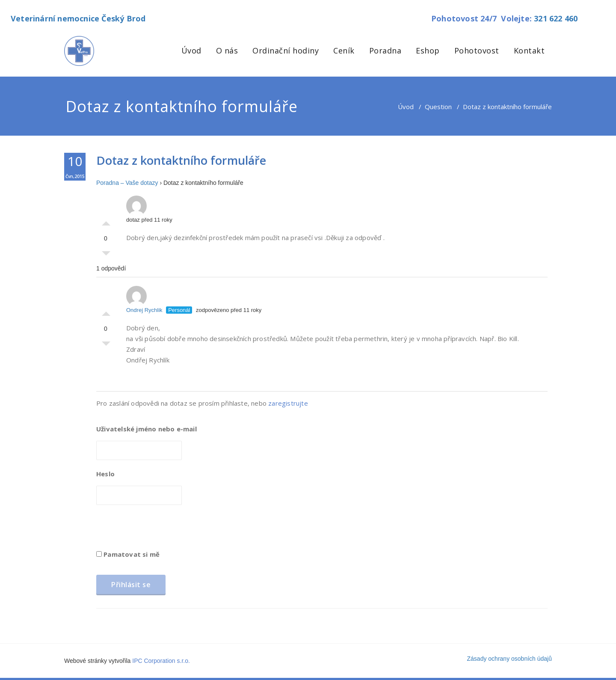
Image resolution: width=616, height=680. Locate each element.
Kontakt (529, 50)
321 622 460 (556, 18)
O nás (227, 50)
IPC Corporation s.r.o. (161, 661)
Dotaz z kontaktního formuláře (181, 160)
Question (438, 107)
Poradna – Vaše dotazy (127, 183)
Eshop (428, 50)
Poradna (385, 50)
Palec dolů (106, 255)
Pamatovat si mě (128, 554)
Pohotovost (477, 50)
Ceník (344, 50)
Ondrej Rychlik (144, 300)
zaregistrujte (288, 403)
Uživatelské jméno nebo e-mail (147, 429)
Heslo (105, 474)
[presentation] (161, 530)
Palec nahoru (106, 221)
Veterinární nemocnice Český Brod (78, 18)
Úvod (191, 50)
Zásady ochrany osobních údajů (509, 659)
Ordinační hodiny (286, 50)
